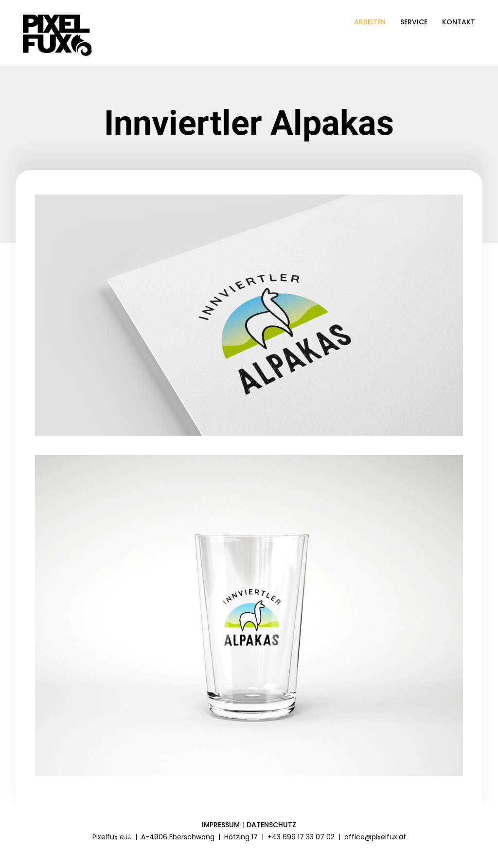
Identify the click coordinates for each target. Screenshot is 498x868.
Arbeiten (370, 22)
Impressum (221, 825)
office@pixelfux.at (375, 837)
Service (414, 22)
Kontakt (459, 22)
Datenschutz (271, 825)
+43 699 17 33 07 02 (301, 837)
